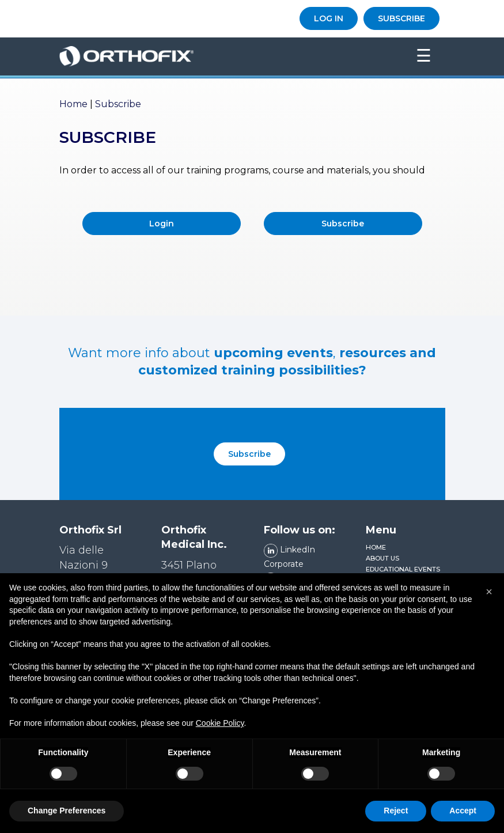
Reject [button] (396, 811)
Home (73, 104)
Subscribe (343, 224)
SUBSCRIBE (401, 18)
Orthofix (218, 56)
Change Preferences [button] (67, 811)
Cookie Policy (220, 723)
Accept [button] (463, 811)
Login (162, 224)
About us (382, 558)
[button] (489, 592)
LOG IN (329, 18)
